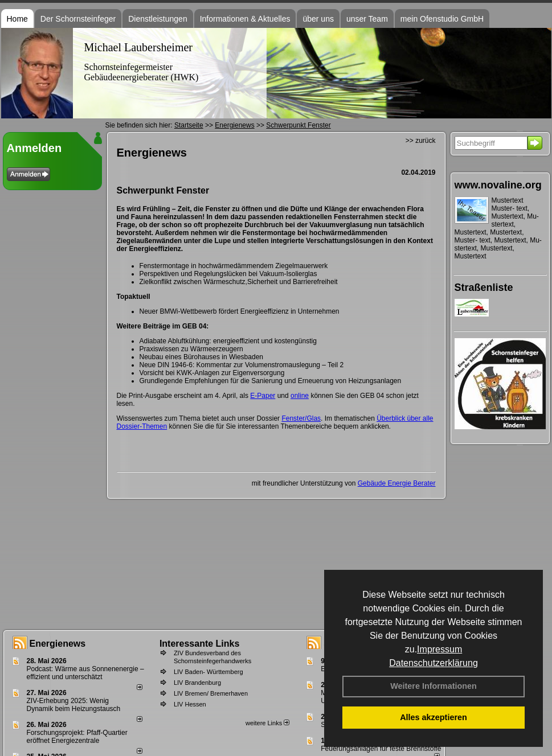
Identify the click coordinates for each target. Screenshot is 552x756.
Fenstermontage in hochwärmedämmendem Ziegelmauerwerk (234, 266)
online (300, 396)
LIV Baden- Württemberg (208, 672)
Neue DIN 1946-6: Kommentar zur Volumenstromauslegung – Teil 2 (242, 365)
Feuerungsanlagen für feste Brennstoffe (381, 749)
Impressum (439, 649)
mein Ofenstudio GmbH (442, 19)
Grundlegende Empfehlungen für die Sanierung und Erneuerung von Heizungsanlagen (271, 381)
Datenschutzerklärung (434, 663)
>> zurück (421, 141)
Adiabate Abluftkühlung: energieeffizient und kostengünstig (228, 341)
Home (17, 19)
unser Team (367, 19)
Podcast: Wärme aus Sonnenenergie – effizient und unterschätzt (85, 673)
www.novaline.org (498, 185)
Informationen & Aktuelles (245, 19)
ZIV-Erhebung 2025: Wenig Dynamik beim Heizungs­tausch (74, 705)
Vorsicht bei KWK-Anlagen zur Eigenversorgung (212, 373)
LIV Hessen (190, 704)
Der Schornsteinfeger (78, 19)
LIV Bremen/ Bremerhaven (211, 693)
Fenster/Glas (301, 418)
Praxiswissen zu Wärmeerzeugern (191, 349)
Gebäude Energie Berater (397, 483)
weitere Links (267, 723)
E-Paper (263, 396)
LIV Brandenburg (197, 683)
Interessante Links (200, 644)
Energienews (58, 644)
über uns (318, 19)
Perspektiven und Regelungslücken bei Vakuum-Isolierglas (228, 274)
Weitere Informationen (434, 686)
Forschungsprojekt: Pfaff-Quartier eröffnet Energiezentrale (77, 737)
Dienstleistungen (158, 19)
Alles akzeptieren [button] (434, 717)
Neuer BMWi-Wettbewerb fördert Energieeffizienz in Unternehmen (240, 311)
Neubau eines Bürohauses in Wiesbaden (201, 357)
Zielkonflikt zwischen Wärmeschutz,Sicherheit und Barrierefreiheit (239, 282)
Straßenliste (484, 287)
